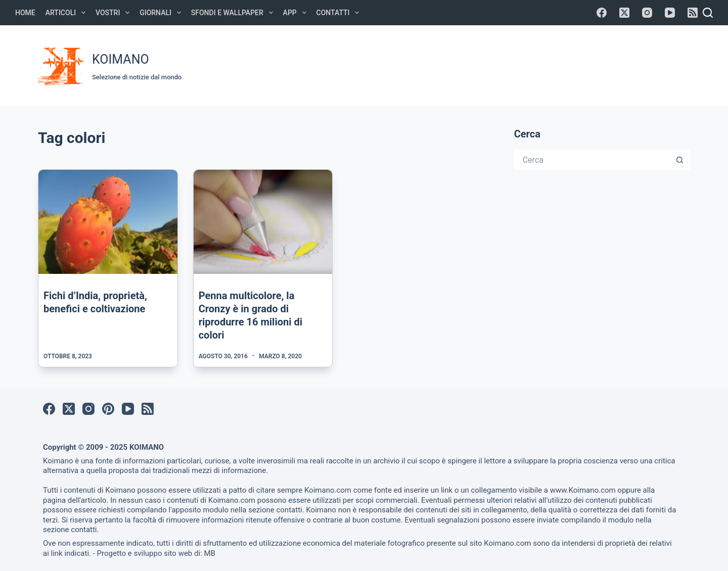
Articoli (67, 13)
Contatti (340, 13)
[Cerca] (708, 13)
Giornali (162, 13)
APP (297, 13)
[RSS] (693, 13)
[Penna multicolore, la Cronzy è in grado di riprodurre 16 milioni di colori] (263, 222)
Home (25, 13)
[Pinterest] (108, 409)
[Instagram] (647, 13)
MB (209, 553)
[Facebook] (602, 13)
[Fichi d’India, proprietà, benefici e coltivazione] (108, 222)
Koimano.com (328, 490)
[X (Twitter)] (624, 13)
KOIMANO (121, 59)
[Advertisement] (501, 64)
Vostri (115, 13)
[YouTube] (670, 13)
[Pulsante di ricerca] (680, 160)
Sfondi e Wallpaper (234, 13)
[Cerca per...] (592, 160)
